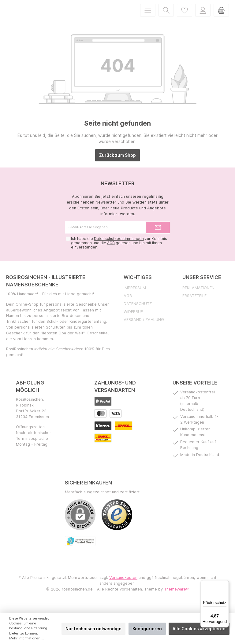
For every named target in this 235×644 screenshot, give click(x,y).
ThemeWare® (176, 597)
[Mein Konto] (203, 14)
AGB (111, 251)
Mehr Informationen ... (27, 638)
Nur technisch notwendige (93, 629)
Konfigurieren (147, 629)
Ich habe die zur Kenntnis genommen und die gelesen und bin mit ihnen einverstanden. (119, 251)
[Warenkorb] (221, 14)
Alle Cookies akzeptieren (199, 629)
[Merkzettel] (185, 14)
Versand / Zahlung (144, 328)
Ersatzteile (194, 304)
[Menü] (148, 14)
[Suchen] (166, 14)
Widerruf (133, 320)
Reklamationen (198, 296)
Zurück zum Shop (117, 164)
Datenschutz (138, 312)
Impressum (135, 296)
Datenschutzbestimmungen (119, 247)
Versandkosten (123, 586)
